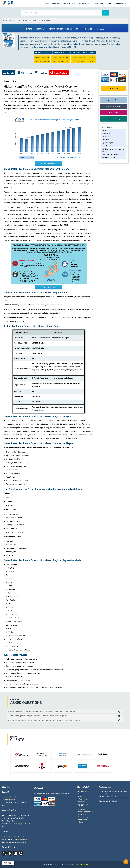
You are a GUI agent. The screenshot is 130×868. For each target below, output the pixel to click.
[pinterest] (21, 853)
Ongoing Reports (84, 3)
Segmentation (106, 136)
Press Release (99, 3)
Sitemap (81, 802)
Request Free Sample (59, 72)
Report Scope (106, 140)
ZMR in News (82, 819)
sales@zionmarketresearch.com (17, 842)
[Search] (105, 13)
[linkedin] (15, 853)
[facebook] (10, 853)
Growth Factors (106, 133)
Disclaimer (82, 794)
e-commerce (66, 318)
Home (48, 3)
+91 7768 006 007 (14, 824)
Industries (56, 3)
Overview (105, 130)
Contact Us (82, 814)
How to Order (82, 791)
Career (80, 822)
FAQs (80, 796)
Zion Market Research (81, 865)
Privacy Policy (83, 817)
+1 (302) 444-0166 (10, 800)
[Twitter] (4, 853)
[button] (64, 711)
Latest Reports (69, 3)
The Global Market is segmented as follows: (113, 150)
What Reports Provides (109, 157)
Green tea (31, 177)
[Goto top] (126, 862)
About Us (81, 809)
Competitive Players (108, 146)
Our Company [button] (120, 3)
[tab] (65, 711)
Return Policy (82, 799)
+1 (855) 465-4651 (21, 839)
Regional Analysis (107, 143)
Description (9, 72)
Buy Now (114, 89)
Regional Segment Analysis (110, 154)
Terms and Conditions (85, 812)
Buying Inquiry (41, 72)
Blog (109, 3)
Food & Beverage (15, 21)
